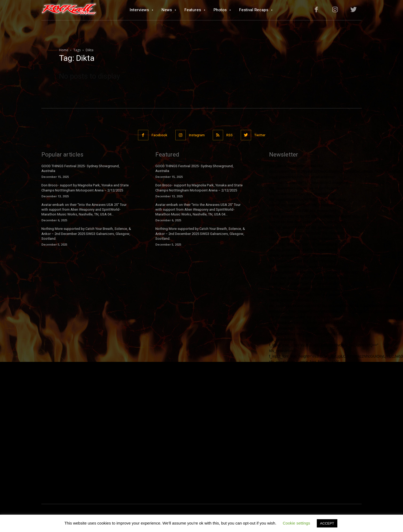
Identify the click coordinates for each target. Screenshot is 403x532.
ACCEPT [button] (327, 523)
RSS (230, 135)
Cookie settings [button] (297, 523)
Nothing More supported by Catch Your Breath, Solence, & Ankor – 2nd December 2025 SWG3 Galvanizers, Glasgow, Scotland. (86, 233)
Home (64, 50)
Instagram (197, 135)
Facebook (159, 135)
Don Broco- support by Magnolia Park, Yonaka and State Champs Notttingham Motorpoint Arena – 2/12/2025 (85, 188)
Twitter (260, 135)
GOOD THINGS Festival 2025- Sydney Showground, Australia (80, 168)
